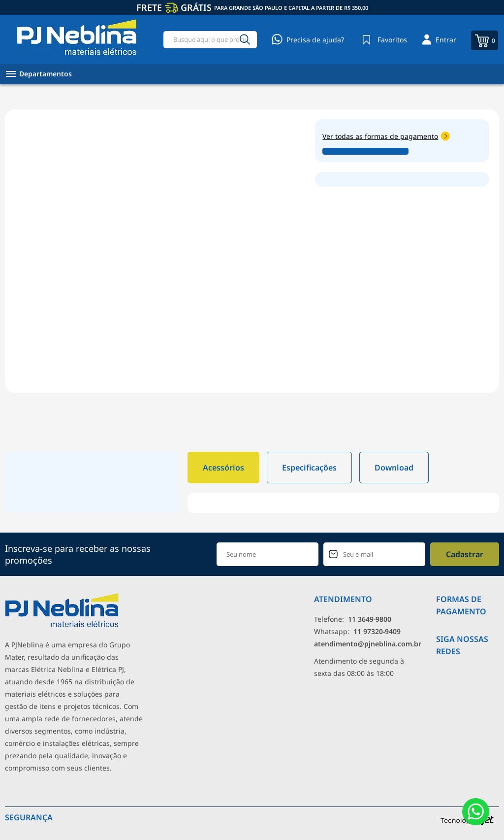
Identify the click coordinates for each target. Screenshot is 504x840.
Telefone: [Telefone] (353, 619)
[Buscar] (245, 40)
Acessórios (223, 468)
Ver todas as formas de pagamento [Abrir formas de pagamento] (386, 136)
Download (394, 468)
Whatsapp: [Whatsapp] (357, 631)
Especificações (309, 468)
